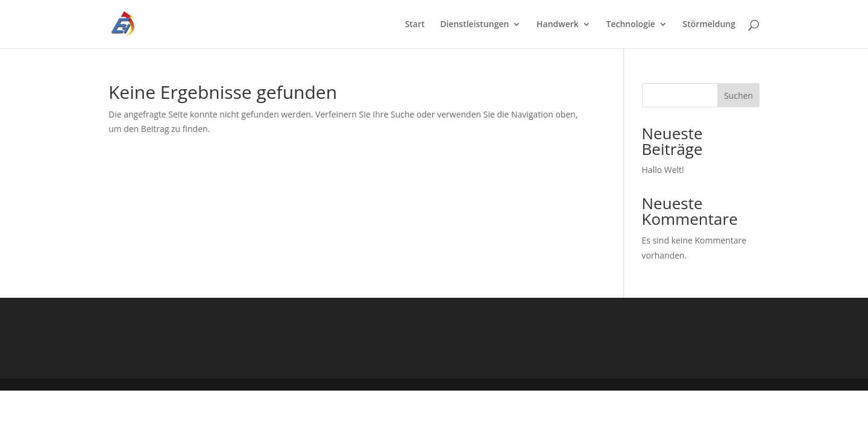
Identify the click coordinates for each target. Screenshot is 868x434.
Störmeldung (709, 25)
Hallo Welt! (663, 170)
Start (415, 25)
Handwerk (558, 25)
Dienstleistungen (474, 25)
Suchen (738, 96)
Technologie (631, 25)
